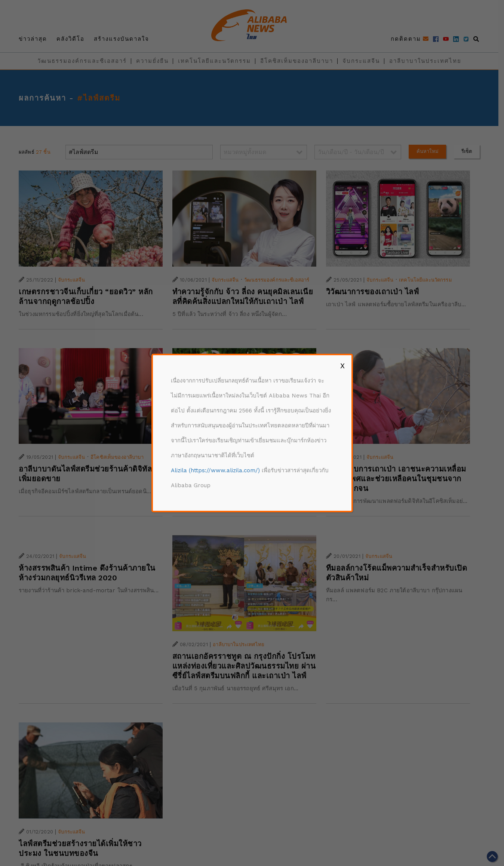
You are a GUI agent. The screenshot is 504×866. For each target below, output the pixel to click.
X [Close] (342, 366)
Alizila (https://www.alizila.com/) (215, 470)
